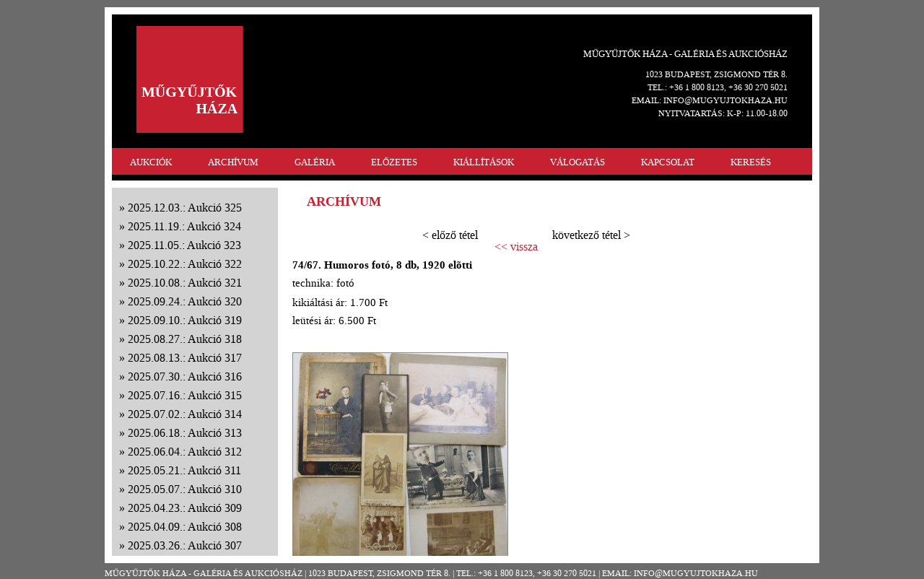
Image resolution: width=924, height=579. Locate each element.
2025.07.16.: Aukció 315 (185, 395)
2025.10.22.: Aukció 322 (185, 264)
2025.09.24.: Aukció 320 (185, 301)
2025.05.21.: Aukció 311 (184, 470)
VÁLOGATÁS (577, 162)
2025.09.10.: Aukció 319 (185, 320)
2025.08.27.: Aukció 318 (185, 339)
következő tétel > (591, 235)
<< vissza (516, 247)
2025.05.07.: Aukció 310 (185, 489)
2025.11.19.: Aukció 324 (184, 226)
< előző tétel (450, 235)
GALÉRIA (315, 162)
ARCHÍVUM (233, 162)
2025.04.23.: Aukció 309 (185, 508)
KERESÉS (751, 162)
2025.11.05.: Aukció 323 (184, 245)
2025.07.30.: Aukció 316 (185, 376)
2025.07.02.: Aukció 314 (185, 414)
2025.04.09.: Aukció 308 (185, 527)
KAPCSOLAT (668, 162)
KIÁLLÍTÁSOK (484, 162)
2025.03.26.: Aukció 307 (185, 545)
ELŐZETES (394, 162)
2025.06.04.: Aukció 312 (185, 452)
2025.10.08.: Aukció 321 (185, 283)
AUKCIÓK (151, 162)
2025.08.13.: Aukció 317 (185, 358)
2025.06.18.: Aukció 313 (185, 433)
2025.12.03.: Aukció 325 (185, 208)
